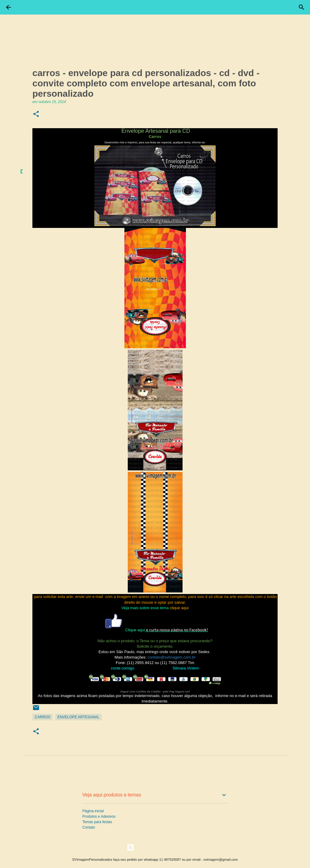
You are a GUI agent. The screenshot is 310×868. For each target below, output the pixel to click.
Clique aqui (135, 630)
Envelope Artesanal (79, 717)
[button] (36, 114)
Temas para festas (97, 822)
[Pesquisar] (302, 7)
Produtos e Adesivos (99, 816)
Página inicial (93, 811)
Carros (43, 717)
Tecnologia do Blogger (155, 847)
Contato (89, 827)
